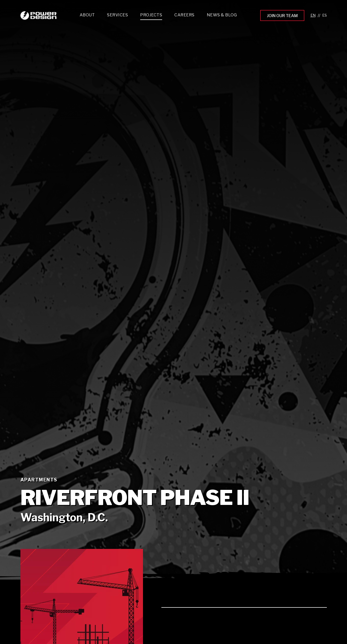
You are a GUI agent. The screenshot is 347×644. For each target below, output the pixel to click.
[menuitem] (117, 16)
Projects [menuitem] (151, 15)
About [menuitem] (87, 15)
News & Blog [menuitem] (222, 15)
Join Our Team (282, 16)
